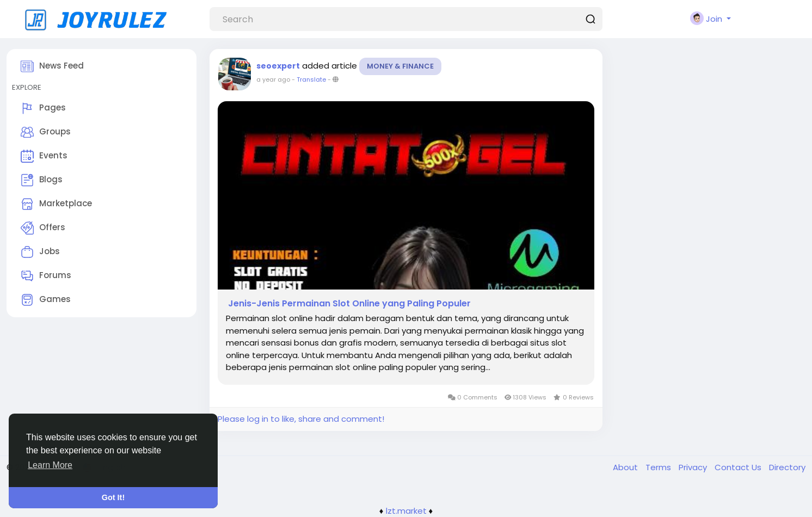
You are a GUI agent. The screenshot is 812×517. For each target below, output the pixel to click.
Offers (43, 228)
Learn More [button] (50, 465)
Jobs (40, 252)
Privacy (694, 467)
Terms (659, 467)
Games (46, 300)
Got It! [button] (113, 497)
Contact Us (739, 467)
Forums (46, 276)
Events (44, 156)
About (626, 467)
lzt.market (406, 511)
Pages (43, 108)
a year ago (273, 79)
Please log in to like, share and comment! (301, 419)
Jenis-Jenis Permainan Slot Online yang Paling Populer (348, 304)
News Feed (52, 66)
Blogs (42, 180)
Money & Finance (400, 66)
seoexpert (278, 66)
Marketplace (56, 204)
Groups (46, 132)
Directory (787, 467)
